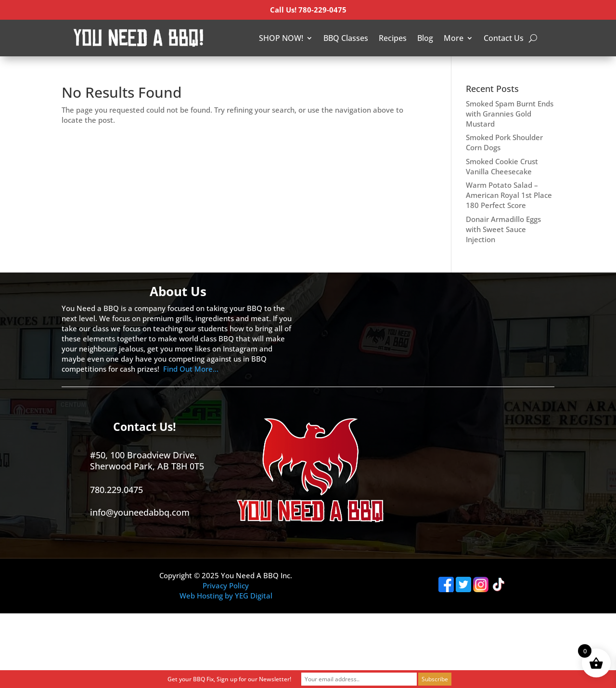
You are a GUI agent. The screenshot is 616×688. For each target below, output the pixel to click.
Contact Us (504, 38)
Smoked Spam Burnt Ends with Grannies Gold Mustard (510, 114)
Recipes (393, 38)
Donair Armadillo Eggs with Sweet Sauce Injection (503, 229)
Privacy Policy (226, 585)
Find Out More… (191, 369)
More (454, 38)
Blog (425, 38)
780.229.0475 (116, 490)
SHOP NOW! (281, 38)
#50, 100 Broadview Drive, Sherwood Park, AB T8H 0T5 (147, 461)
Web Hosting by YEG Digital (226, 596)
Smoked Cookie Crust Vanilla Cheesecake (502, 166)
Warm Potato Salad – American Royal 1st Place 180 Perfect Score (509, 195)
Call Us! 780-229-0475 (308, 10)
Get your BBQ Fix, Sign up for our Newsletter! (229, 679)
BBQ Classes (346, 38)
